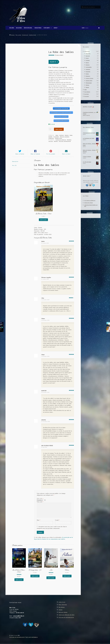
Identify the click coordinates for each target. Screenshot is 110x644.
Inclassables (89, 67)
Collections (25, 35)
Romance (88, 76)
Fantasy (88, 60)
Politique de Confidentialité (66, 618)
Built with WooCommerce (32, 638)
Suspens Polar (33, 35)
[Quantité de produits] (51, 129)
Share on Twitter (20, 154)
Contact (56, 28)
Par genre (87, 96)
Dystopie (88, 56)
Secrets (56, 141)
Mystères (69, 139)
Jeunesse (88, 69)
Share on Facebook (35, 154)
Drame (71, 135)
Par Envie (87, 94)
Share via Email (66, 154)
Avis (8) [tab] (14, 166)
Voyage (87, 87)
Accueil (13, 35)
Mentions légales (63, 613)
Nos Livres (12, 28)
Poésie (87, 74)
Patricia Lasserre (65, 136)
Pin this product (51, 154)
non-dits (51, 141)
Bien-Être (88, 54)
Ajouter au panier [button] (43, 220)
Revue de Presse (38, 28)
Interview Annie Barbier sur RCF (91, 206)
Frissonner (56, 136)
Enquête (50, 136)
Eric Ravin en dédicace (90, 201)
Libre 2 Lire (62, 602)
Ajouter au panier (59, 129)
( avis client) (59, 55)
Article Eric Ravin (89, 203)
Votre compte (47, 28)
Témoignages (89, 83)
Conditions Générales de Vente (67, 615)
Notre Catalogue (63, 605)
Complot (67, 135)
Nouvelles (88, 72)
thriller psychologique (65, 141)
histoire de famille (61, 139)
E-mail (57, 520)
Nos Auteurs (19, 28)
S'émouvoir (51, 138)
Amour (57, 135)
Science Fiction (89, 78)
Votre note (40, 499)
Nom (38, 520)
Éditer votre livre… (28, 28)
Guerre (87, 63)
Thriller (87, 85)
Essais (87, 58)
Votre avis (40, 502)
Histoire (88, 65)
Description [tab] (15, 162)
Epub (85, 90)
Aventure (62, 135)
